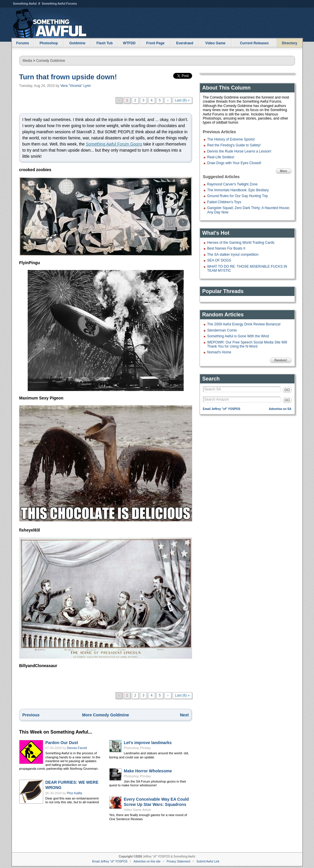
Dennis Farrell (77, 748)
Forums (22, 43)
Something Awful (25, 4)
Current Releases (254, 43)
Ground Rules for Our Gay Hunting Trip (238, 196)
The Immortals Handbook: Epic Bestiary (238, 190)
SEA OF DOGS (219, 260)
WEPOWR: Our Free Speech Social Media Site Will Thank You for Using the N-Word (247, 344)
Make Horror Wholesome (148, 771)
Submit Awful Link (208, 861)
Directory (290, 43)
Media (28, 61)
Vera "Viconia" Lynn (76, 86)
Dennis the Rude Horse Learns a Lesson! (239, 151)
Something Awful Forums (59, 4)
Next (184, 715)
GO (287, 390)
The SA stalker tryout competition (233, 255)
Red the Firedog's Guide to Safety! (234, 145)
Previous (31, 715)
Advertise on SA (280, 409)
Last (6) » (182, 100)
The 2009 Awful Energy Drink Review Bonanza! (244, 324)
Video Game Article (138, 810)
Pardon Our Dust (62, 743)
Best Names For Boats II (226, 248)
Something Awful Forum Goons (114, 144)
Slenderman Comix (222, 330)
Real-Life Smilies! (221, 157)
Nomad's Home (219, 352)
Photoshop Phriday (137, 748)
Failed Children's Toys (224, 202)
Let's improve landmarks (148, 743)
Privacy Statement (179, 861)
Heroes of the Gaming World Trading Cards (241, 243)
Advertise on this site (147, 861)
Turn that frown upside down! (68, 77)
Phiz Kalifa (75, 793)
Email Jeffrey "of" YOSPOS (222, 409)
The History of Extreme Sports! (231, 139)
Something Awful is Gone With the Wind (238, 336)
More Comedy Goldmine (105, 715)
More (284, 171)
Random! (281, 360)
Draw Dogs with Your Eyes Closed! (234, 163)
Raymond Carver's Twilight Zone (233, 184)
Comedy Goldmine (51, 61)
